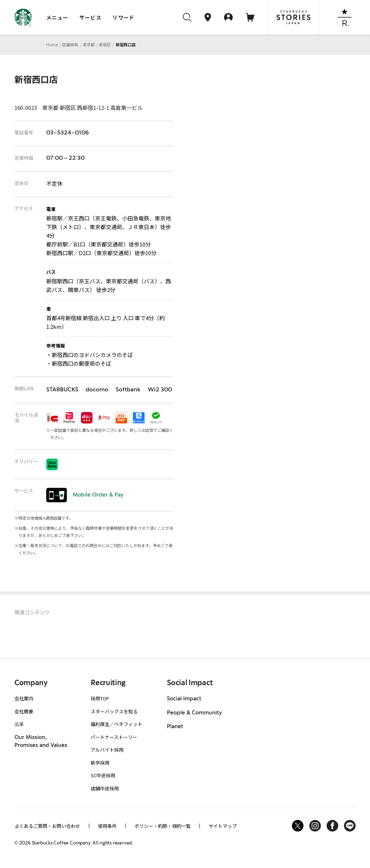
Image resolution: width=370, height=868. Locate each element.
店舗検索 (70, 44)
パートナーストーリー (114, 737)
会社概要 (24, 711)
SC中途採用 (103, 775)
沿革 (19, 724)
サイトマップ (223, 826)
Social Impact (184, 699)
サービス (91, 17)
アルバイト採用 (107, 750)
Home (52, 44)
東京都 (89, 44)
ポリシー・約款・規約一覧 (163, 826)
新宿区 (105, 44)
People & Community (194, 713)
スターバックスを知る (114, 711)
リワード (124, 17)
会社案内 (24, 698)
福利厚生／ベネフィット (117, 724)
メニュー (57, 17)
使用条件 (107, 826)
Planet (175, 727)
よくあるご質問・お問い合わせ (47, 826)
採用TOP (100, 698)
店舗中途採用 (105, 788)
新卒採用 (100, 763)
